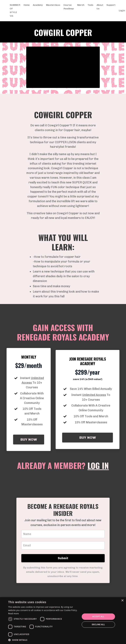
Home (26, 5)
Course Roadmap (69, 7)
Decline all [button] (98, 624)
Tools (90, 5)
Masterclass (53, 5)
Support (111, 5)
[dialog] (63, 621)
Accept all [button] (98, 616)
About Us (100, 7)
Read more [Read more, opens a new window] (13, 614)
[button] (43, 640)
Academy (38, 5)
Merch (81, 5)
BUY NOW (29, 439)
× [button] (122, 601)
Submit (63, 558)
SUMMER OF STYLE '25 (15, 10)
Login (122, 11)
